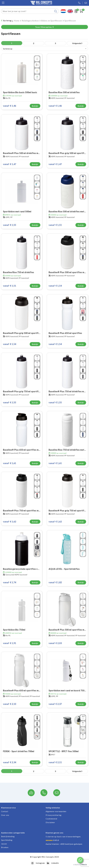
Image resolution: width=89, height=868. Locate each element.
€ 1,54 (55, 286)
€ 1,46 (10, 106)
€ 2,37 (55, 704)
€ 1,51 (55, 225)
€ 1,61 (10, 463)
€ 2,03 (55, 643)
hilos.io (84, 865)
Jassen (4, 844)
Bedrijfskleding (8, 836)
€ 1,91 (10, 643)
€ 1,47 (10, 164)
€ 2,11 (55, 762)
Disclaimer (50, 822)
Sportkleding (7, 840)
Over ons (5, 815)
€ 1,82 (55, 582)
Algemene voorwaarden (56, 811)
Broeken (5, 847)
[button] (80, 860)
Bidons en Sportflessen (52, 21)
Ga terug (7, 20)
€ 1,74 (10, 582)
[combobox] (27, 11)
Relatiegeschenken (30, 21)
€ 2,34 (10, 762)
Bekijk (35, 106)
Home (17, 21)
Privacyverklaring (54, 815)
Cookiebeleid (51, 819)
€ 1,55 (10, 225)
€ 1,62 (10, 522)
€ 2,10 (10, 704)
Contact (5, 811)
